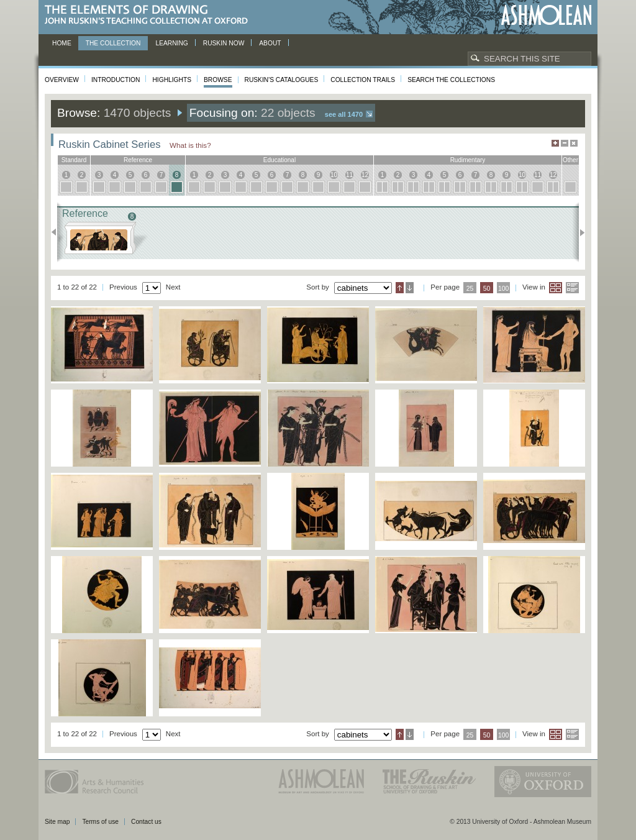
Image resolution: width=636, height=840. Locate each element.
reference (138, 160)
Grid (556, 288)
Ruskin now (224, 43)
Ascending (400, 288)
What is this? (190, 145)
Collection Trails (363, 80)
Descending (410, 288)
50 (487, 289)
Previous (57, 232)
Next (579, 232)
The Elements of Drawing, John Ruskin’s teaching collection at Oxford (150, 15)
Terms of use (100, 822)
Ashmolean (546, 15)
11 (349, 175)
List (572, 288)
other (570, 160)
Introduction (116, 80)
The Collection (113, 43)
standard (74, 160)
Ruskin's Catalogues (282, 80)
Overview (62, 80)
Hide (574, 143)
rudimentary (468, 160)
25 (470, 289)
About (270, 43)
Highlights (172, 80)
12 (365, 175)
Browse (218, 80)
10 (334, 175)
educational (279, 160)
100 (503, 289)
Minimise (565, 143)
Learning (171, 43)
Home (62, 43)
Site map (57, 822)
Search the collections (451, 80)
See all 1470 (344, 114)
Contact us (146, 822)
